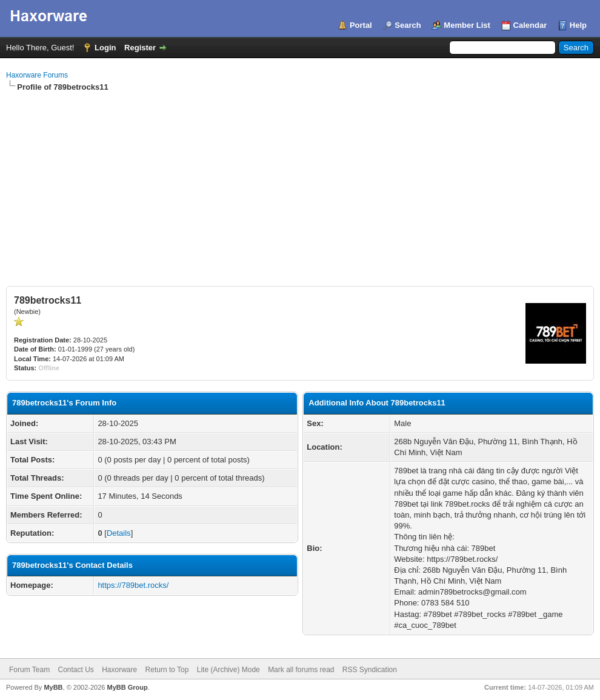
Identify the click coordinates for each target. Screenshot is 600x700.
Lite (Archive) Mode (228, 670)
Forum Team (29, 670)
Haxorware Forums (37, 75)
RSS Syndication (370, 670)
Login (105, 48)
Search (408, 25)
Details (119, 533)
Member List (467, 25)
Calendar (530, 25)
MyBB (53, 687)
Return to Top (167, 670)
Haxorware (119, 670)
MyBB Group (127, 687)
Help (578, 25)
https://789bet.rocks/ (133, 585)
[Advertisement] (300, 184)
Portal (361, 25)
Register (140, 48)
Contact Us (75, 670)
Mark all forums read (301, 670)
